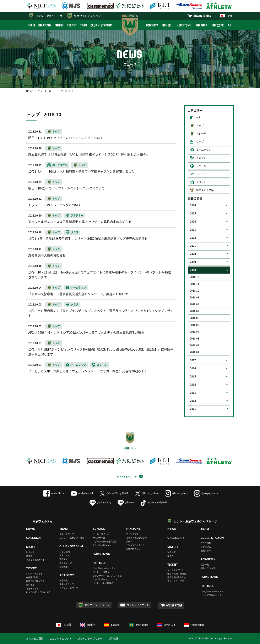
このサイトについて (61, 639)
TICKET (72, 25)
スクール (201, 166)
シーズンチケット (34, 574)
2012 (193, 401)
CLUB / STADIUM (101, 25)
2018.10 (194, 291)
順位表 (29, 556)
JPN (226, 16)
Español (112, 625)
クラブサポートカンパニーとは (107, 576)
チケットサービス (176, 581)
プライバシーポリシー (90, 639)
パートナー (202, 174)
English (87, 625)
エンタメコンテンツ (135, 545)
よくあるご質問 (35, 639)
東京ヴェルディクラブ (87, 16)
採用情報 (113, 639)
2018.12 (194, 277)
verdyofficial (54, 493)
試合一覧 (30, 552)
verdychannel (82, 493)
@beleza (126, 502)
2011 (193, 409)
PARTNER (201, 25)
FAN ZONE (218, 25)
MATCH (59, 25)
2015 (193, 376)
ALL (198, 117)
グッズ (129, 541)
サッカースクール (101, 534)
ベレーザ (201, 134)
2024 (193, 222)
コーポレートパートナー (104, 568)
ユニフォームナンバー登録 (72, 538)
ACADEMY (152, 25)
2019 (193, 262)
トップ (200, 125)
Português (139, 625)
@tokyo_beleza (147, 493)
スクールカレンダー (102, 545)
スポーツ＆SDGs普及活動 (105, 541)
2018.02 (194, 345)
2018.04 (194, 332)
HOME (29, 91)
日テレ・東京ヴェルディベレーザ (195, 521)
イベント (201, 182)
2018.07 (194, 311)
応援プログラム (133, 549)
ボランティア (66, 563)
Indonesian (194, 625)
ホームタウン (204, 150)
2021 (193, 246)
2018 (193, 270)
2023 (193, 230)
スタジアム (65, 555)
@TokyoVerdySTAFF (114, 493)
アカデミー (202, 158)
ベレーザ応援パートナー (212, 595)
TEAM (84, 25)
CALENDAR (45, 25)
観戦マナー (65, 559)
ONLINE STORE (202, 16)
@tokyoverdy (100, 502)
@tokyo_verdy (176, 493)
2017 (193, 360)
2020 (193, 254)
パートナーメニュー (102, 572)
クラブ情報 (65, 552)
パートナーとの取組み (103, 583)
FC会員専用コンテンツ (136, 538)
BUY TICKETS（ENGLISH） (39, 592)
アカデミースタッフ (69, 588)
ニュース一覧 (44, 91)
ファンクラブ (132, 534)
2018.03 (194, 338)
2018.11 (194, 284)
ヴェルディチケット (138, 605)
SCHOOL (167, 25)
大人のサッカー (100, 538)
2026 (193, 205)
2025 (193, 213)
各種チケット (32, 589)
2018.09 (194, 297)
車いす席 (30, 585)
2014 (193, 385)
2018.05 (194, 325)
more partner (127, 476)
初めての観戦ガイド (36, 560)
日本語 (64, 625)
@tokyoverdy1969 (154, 502)
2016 (193, 368)
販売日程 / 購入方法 (35, 581)
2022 (193, 238)
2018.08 (194, 304)
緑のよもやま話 (205, 190)
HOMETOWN (184, 25)
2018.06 (194, 318)
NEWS (31, 25)
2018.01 (194, 352)
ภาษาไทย (166, 625)
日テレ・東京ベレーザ (49, 16)
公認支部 (64, 567)
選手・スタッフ (67, 534)
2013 (193, 393)
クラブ (200, 142)
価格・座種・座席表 (177, 574)
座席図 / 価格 (32, 577)
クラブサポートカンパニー (105, 579)
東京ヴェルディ (43, 521)
